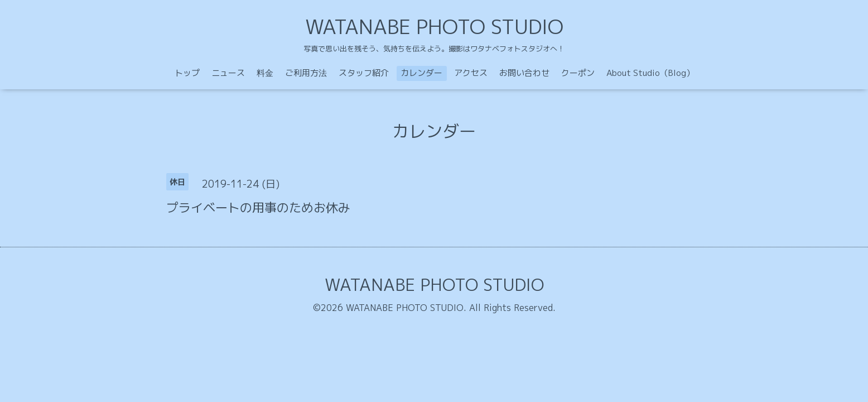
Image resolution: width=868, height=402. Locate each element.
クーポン (578, 73)
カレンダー (421, 73)
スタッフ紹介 (364, 73)
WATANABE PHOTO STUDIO (434, 27)
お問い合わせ (524, 73)
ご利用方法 (306, 73)
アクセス (471, 73)
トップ (187, 73)
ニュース (228, 73)
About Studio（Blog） (650, 73)
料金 (265, 73)
